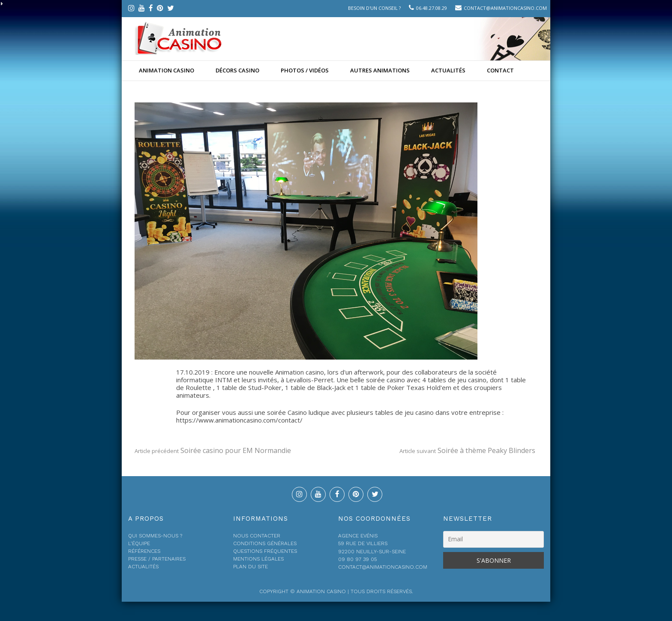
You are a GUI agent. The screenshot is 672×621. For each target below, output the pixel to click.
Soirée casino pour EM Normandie (213, 450)
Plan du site (250, 567)
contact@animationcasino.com (505, 8)
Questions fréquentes (265, 551)
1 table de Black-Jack (315, 387)
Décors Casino (237, 70)
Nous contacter (257, 536)
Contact (500, 70)
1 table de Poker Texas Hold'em (403, 387)
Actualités (448, 70)
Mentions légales (258, 559)
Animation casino (166, 70)
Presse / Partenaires (157, 559)
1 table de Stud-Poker (249, 387)
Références (144, 551)
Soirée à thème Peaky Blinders (467, 450)
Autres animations (380, 70)
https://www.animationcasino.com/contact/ (239, 420)
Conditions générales (265, 543)
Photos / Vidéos (305, 70)
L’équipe (139, 543)
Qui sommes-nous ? (155, 536)
